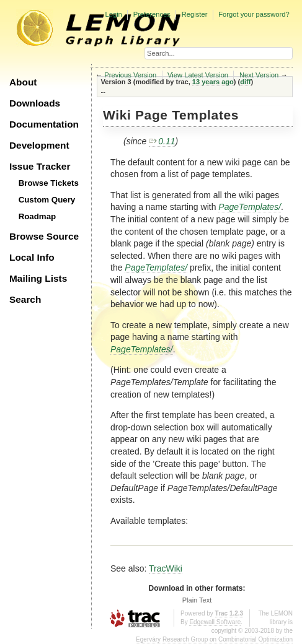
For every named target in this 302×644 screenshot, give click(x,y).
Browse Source (44, 236)
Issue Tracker (40, 166)
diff (245, 82)
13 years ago (213, 82)
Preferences (152, 14)
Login (113, 14)
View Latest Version (198, 75)
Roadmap (38, 216)
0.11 (162, 141)
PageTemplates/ (250, 207)
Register (195, 14)
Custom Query (47, 200)
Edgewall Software (215, 622)
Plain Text (197, 600)
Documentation (44, 124)
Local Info (32, 257)
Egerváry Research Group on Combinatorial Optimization (214, 639)
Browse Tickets (49, 183)
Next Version (259, 75)
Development (39, 145)
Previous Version (130, 75)
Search (25, 299)
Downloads (35, 103)
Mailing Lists (38, 278)
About (23, 82)
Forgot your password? (254, 14)
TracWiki (166, 568)
